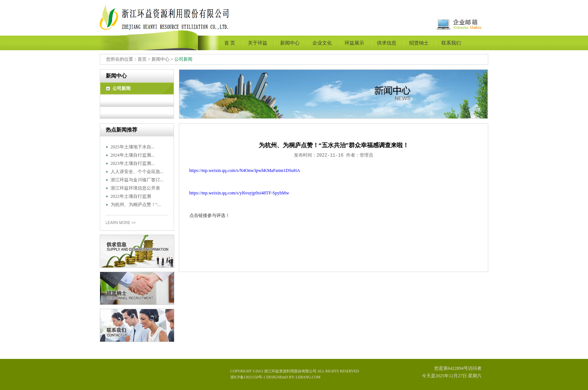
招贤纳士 (419, 43)
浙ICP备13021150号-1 (248, 377)
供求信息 (387, 43)
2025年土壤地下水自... (133, 147)
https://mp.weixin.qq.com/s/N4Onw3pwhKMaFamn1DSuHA (245, 170)
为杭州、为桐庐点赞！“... (136, 205)
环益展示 (354, 43)
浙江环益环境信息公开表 (135, 188)
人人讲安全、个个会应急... (137, 172)
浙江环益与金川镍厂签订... (137, 180)
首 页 (230, 43)
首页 (142, 59)
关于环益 (258, 43)
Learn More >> (121, 223)
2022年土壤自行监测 (131, 196)
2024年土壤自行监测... (133, 155)
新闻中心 (290, 43)
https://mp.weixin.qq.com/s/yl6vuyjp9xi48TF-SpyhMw (239, 193)
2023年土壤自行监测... (133, 163)
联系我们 (451, 43)
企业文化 (322, 43)
